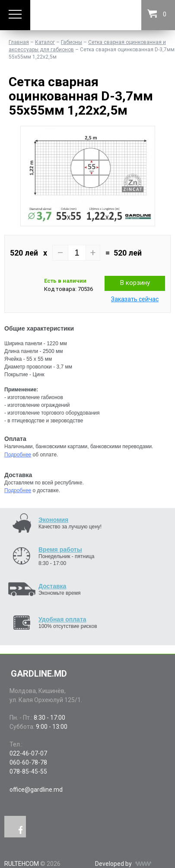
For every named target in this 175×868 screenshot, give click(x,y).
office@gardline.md (36, 790)
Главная (19, 42)
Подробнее (18, 455)
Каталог (45, 42)
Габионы (72, 42)
